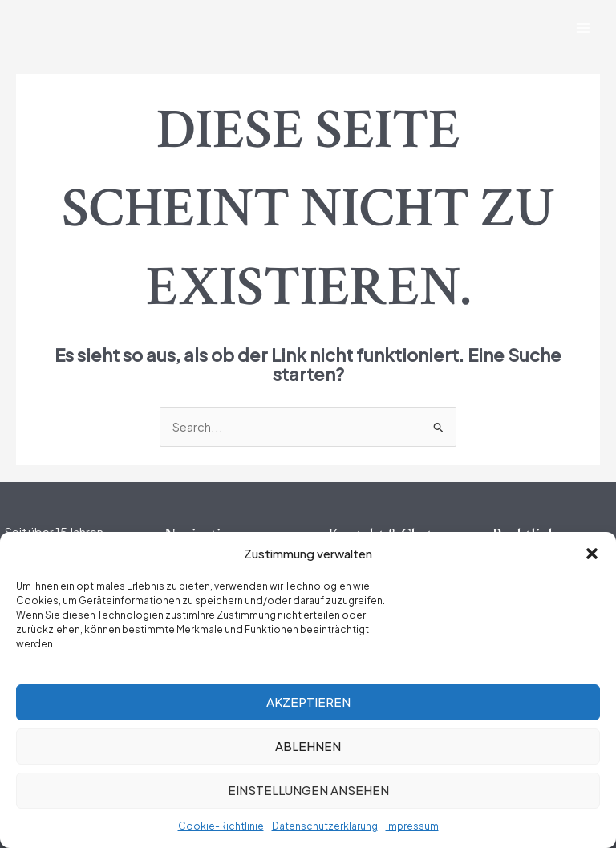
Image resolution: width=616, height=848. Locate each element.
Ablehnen (308, 746)
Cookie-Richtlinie (221, 826)
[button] (592, 554)
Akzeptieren (308, 702)
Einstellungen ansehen (308, 790)
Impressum (412, 826)
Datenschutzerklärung (325, 826)
